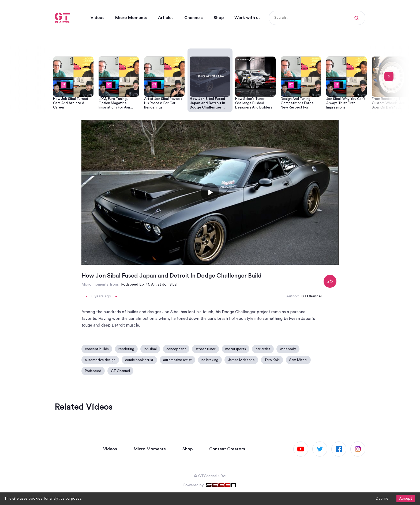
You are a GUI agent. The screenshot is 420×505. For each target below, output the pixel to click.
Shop (219, 18)
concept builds (97, 349)
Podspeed (93, 371)
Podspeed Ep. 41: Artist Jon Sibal (149, 285)
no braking (210, 360)
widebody (288, 349)
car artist (263, 349)
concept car (176, 349)
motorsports (236, 349)
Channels (194, 18)
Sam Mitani (298, 360)
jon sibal (150, 349)
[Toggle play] (210, 192)
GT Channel (120, 371)
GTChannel (312, 296)
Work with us (247, 18)
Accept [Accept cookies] (406, 499)
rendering (126, 349)
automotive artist (177, 360)
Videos (97, 18)
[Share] (330, 281)
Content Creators (227, 449)
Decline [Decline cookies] (382, 499)
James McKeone (241, 360)
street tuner (206, 349)
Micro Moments (131, 18)
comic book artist (139, 360)
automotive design (100, 360)
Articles (166, 18)
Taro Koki (272, 360)
